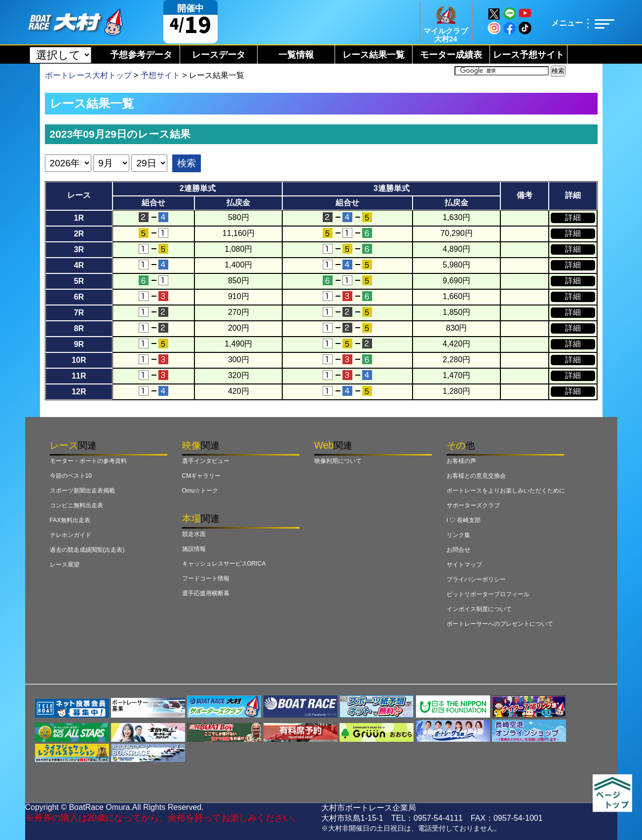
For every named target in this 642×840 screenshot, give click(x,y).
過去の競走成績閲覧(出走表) (87, 550)
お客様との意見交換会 (476, 476)
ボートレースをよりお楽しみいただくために (506, 491)
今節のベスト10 (71, 476)
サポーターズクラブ (473, 505)
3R (79, 249)
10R (79, 360)
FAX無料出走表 (70, 520)
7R (79, 313)
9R (79, 344)
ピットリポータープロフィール (488, 594)
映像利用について (338, 461)
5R (79, 281)
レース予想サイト (529, 55)
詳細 (573, 217)
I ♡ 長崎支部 (464, 520)
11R (79, 376)
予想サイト (160, 75)
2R (79, 234)
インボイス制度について (479, 609)
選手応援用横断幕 (206, 593)
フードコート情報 (206, 578)
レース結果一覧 (374, 55)
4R (79, 265)
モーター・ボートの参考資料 (88, 461)
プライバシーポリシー (476, 579)
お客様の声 (461, 461)
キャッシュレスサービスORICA (224, 564)
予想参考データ (141, 55)
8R (79, 328)
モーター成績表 (451, 55)
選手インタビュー (206, 461)
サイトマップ (464, 565)
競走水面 (194, 534)
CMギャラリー (202, 476)
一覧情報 (296, 55)
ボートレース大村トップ (88, 75)
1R (79, 218)
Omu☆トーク (200, 491)
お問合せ (458, 550)
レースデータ (219, 55)
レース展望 (65, 565)
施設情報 (194, 549)
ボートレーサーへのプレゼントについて (500, 624)
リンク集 (458, 535)
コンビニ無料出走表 (76, 505)
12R (79, 392)
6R (79, 297)
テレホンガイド (71, 535)
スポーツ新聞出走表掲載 (82, 491)
